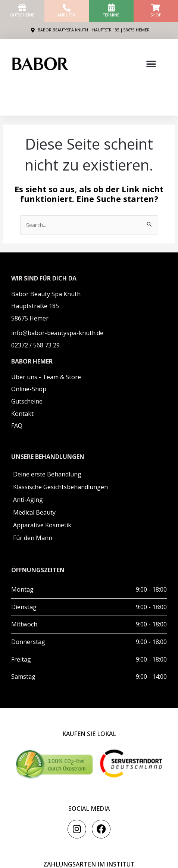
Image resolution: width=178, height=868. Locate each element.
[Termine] (111, 8)
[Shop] (156, 8)
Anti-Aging (28, 500)
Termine (111, 15)
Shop (156, 15)
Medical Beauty (34, 512)
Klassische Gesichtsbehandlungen (60, 487)
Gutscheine (22, 15)
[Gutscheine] (22, 8)
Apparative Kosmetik (42, 525)
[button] (151, 64)
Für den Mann (33, 538)
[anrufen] (67, 8)
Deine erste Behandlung (47, 474)
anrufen (67, 15)
